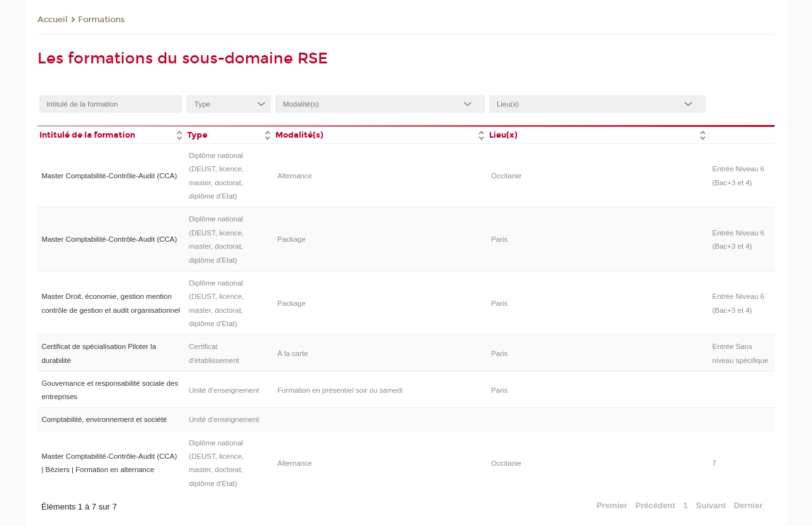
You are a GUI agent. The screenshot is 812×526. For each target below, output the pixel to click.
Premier (612, 505)
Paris (499, 239)
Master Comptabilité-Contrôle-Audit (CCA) (109, 176)
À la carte (292, 353)
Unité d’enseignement (224, 390)
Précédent (656, 505)
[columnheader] (111, 134)
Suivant (711, 505)
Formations (101, 20)
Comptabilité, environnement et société (104, 419)
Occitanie (506, 176)
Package (291, 239)
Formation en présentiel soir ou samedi (340, 390)
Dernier (749, 505)
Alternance (295, 176)
